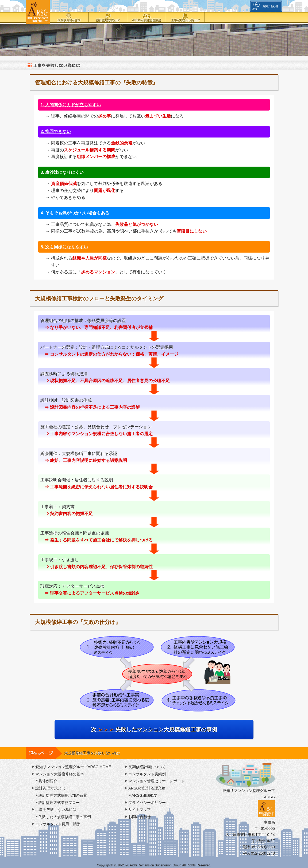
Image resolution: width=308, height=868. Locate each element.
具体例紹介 (48, 781)
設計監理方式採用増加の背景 (63, 795)
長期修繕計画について (147, 767)
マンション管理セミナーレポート (156, 781)
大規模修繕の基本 (69, 18)
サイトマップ (140, 810)
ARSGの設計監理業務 (147, 18)
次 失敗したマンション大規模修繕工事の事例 (154, 729)
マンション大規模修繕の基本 (60, 774)
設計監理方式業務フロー (59, 803)
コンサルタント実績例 (147, 774)
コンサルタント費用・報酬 (58, 824)
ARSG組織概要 (145, 795)
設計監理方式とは (108, 18)
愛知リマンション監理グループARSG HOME (73, 767)
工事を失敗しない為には (185, 18)
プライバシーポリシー (147, 803)
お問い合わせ (140, 817)
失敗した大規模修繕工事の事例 (65, 817)
